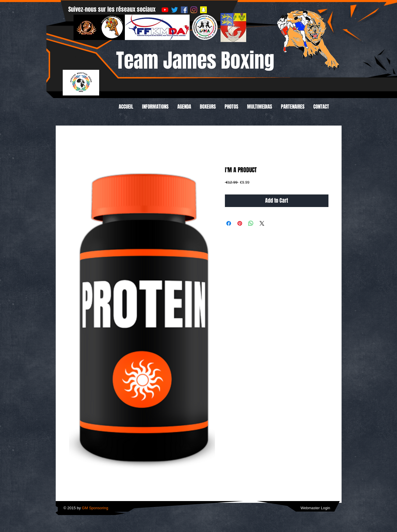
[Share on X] (262, 223)
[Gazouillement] (175, 10)
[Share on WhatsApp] (251, 223)
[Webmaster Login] (315, 508)
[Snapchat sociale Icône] (203, 10)
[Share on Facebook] (229, 223)
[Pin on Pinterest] (240, 223)
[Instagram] (194, 10)
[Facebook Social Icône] (184, 10)
